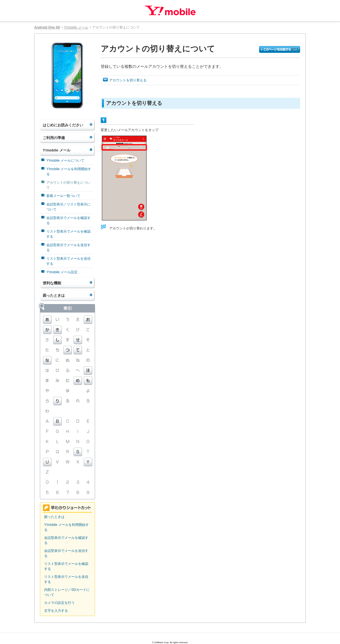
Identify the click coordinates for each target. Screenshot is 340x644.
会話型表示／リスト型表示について (68, 207)
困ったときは (54, 295)
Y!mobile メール (76, 27)
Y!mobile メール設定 (62, 272)
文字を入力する (56, 611)
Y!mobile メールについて (65, 161)
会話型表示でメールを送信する (68, 248)
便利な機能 (52, 283)
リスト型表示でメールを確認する (68, 234)
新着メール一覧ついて (63, 196)
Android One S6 (47, 27)
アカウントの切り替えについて (68, 185)
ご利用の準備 (54, 138)
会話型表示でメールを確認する (68, 220)
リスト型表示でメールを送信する (68, 261)
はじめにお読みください (63, 125)
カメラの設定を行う (59, 603)
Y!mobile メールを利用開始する (69, 172)
